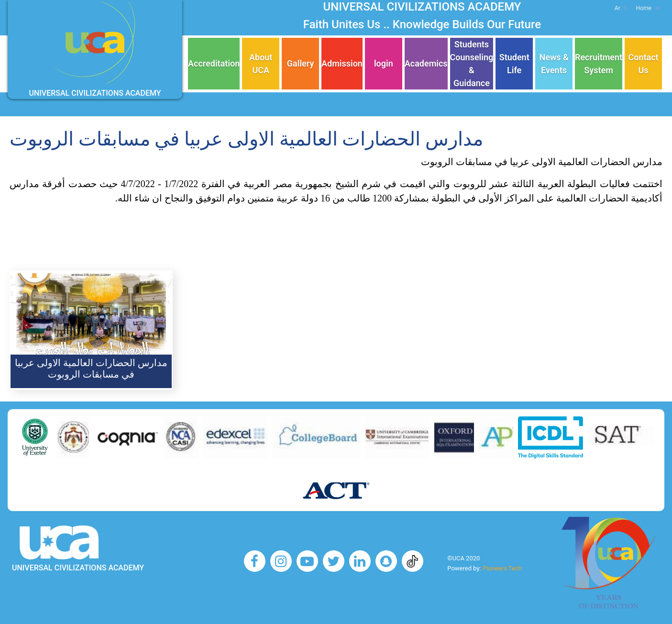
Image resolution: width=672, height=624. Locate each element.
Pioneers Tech (502, 568)
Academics (426, 63)
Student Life (514, 64)
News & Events (554, 64)
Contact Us (644, 64)
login (384, 63)
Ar (621, 8)
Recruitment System (599, 64)
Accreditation (214, 63)
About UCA (261, 64)
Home (648, 8)
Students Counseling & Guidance (472, 64)
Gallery (301, 63)
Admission (342, 63)
